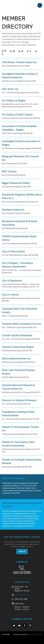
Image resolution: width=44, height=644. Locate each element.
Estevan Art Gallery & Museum (19, 400)
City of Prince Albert (13, 251)
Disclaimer (6, 634)
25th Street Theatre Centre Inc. (20, 62)
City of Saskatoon (12, 281)
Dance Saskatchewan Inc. (16, 358)
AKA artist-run (10, 89)
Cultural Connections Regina (18, 347)
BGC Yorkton (9, 171)
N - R (21, 51)
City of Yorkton (10, 295)
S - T (29, 51)
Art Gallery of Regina (14, 100)
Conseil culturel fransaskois (17, 335)
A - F (4, 51)
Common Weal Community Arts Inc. (22, 324)
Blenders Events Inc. (13, 210)
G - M (12, 51)
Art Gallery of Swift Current (17, 115)
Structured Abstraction (35, 634)
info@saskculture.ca (22, 595)
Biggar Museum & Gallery (16, 183)
